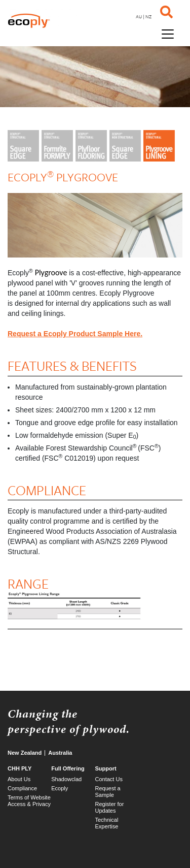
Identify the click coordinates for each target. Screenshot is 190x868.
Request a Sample (108, 792)
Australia (60, 753)
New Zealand (25, 753)
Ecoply (60, 788)
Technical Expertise (107, 823)
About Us (19, 779)
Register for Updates (110, 807)
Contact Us (109, 779)
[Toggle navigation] (168, 33)
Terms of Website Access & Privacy (29, 801)
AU (139, 16)
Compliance (22, 788)
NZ (148, 16)
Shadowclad (66, 779)
